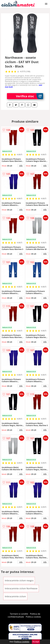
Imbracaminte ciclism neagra (19, 580)
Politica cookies (33, 617)
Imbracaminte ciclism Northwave (21, 588)
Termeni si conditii (19, 614)
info (21, 166)
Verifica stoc (30, 96)
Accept (36, 642)
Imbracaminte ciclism (15, 596)
